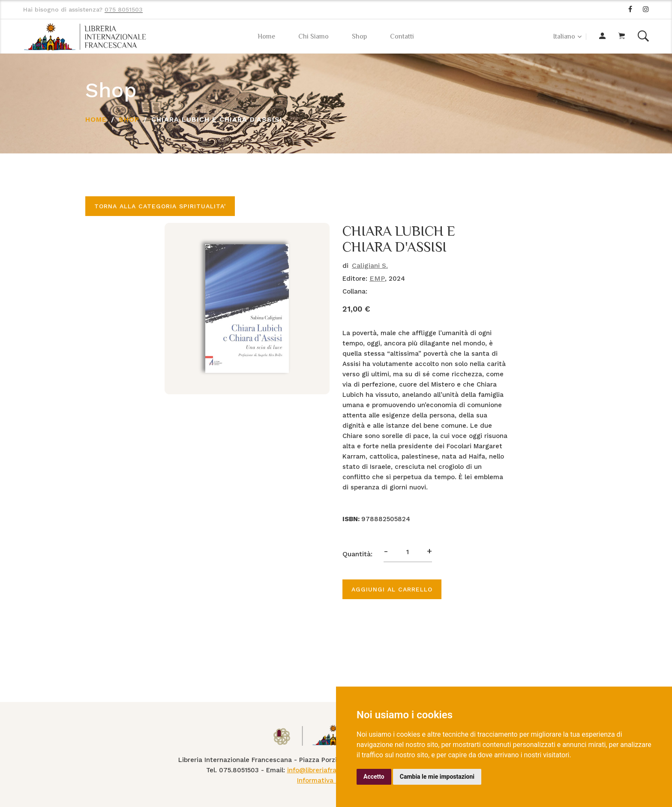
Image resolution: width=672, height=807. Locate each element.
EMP (377, 278)
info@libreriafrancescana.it (330, 770)
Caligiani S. (370, 265)
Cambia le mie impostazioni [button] (437, 777)
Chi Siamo (313, 36)
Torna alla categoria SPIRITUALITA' (160, 206)
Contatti (402, 36)
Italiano (564, 36)
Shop (359, 36)
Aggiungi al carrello (392, 589)
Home (266, 36)
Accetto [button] (374, 777)
